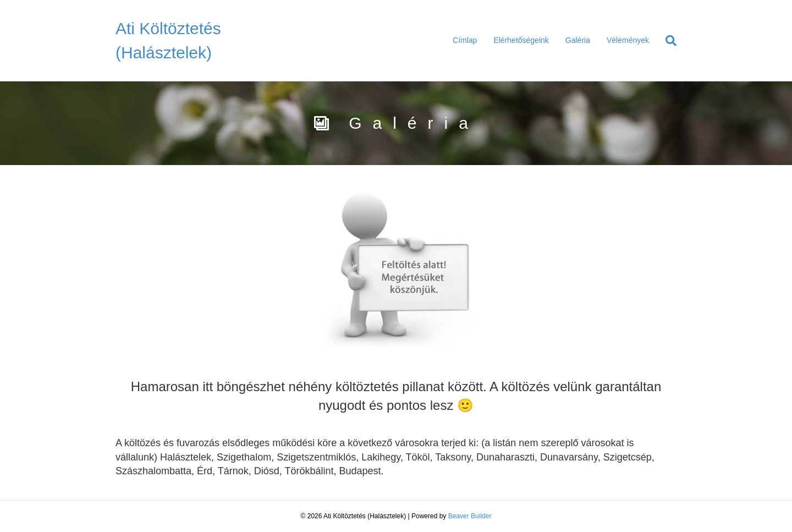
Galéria (578, 40)
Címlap (465, 40)
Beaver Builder (470, 516)
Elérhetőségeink (521, 40)
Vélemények (628, 40)
